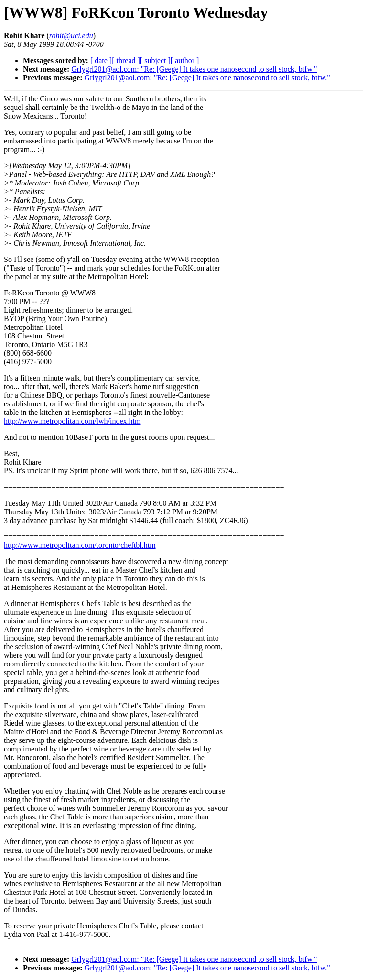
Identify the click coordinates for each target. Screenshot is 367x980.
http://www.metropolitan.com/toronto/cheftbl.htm (80, 545)
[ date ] (101, 60)
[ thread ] (126, 60)
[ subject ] (155, 60)
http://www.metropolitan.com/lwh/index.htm (72, 421)
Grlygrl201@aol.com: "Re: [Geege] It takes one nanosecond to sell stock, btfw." (194, 69)
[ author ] (185, 60)
